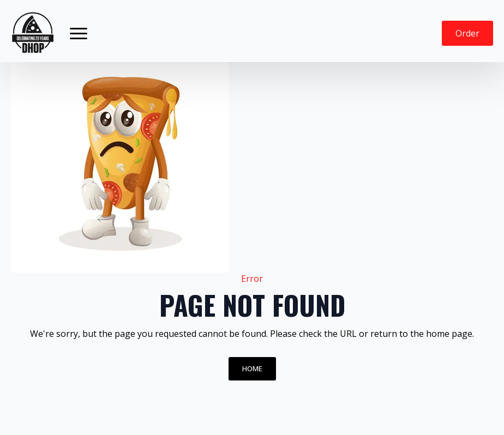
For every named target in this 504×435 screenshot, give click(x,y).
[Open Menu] (79, 33)
